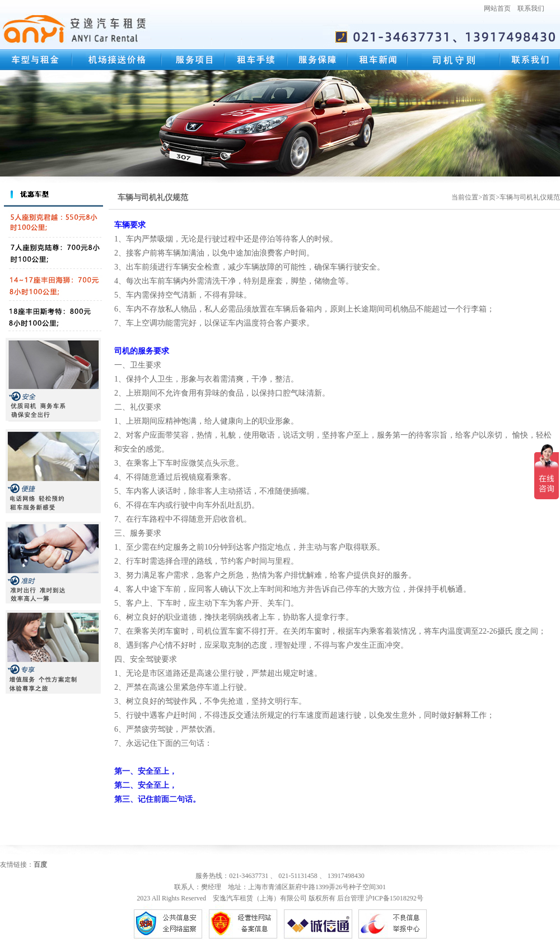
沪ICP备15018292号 (395, 898)
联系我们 (531, 8)
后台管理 (351, 898)
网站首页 (497, 8)
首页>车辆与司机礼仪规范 (521, 197)
